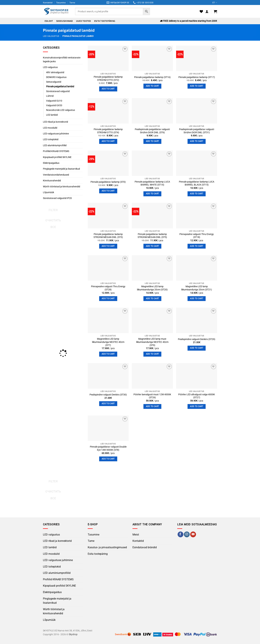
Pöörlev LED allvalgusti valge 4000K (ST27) (197, 396)
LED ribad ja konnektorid (55, 122)
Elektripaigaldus (51, 163)
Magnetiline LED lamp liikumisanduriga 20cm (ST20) (152, 288)
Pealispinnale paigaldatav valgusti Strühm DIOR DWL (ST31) (197, 131)
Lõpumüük (49, 192)
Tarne (72, 2)
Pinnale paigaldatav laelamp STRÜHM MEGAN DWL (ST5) (152, 236)
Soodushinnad (65, 21)
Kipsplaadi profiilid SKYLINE (57, 157)
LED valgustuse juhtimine (56, 134)
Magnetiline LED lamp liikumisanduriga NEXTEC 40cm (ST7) (108, 342)
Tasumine (61, 2)
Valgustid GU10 (54, 101)
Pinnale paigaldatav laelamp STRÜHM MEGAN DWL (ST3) (108, 236)
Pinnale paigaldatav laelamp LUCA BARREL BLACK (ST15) (197, 183)
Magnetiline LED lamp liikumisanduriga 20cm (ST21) (197, 288)
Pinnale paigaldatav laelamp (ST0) (108, 182)
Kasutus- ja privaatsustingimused (107, 547)
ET (215, 3)
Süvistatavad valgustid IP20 (57, 198)
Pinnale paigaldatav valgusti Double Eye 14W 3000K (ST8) (108, 448)
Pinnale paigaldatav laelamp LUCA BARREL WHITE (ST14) (152, 183)
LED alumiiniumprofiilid (55, 145)
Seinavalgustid (54, 82)
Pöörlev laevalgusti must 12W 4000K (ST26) (152, 396)
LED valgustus (51, 36)
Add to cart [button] (108, 89)
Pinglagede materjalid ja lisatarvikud (61, 169)
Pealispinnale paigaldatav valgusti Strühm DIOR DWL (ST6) (152, 131)
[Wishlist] (201, 11)
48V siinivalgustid (55, 72)
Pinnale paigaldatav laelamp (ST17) (197, 77)
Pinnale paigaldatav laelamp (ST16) (152, 77)
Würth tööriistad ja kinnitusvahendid (62, 187)
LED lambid (52, 115)
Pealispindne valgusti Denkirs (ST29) (197, 339)
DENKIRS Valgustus (56, 77)
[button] (207, 11)
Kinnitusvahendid (52, 181)
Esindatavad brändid (145, 547)
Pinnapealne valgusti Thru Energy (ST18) (197, 236)
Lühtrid (50, 96)
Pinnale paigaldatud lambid (60, 86)
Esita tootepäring (105, 21)
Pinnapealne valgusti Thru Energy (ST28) (108, 288)
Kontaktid (48, 2)
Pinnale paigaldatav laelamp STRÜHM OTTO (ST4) (108, 131)
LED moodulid (50, 128)
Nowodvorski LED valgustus (61, 110)
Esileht (49, 21)
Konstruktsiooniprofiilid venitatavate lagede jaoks (62, 59)
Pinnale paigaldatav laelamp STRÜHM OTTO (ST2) (108, 78)
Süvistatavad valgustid (58, 91)
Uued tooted (84, 21)
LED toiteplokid (51, 139)
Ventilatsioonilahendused (56, 175)
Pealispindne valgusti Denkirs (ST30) (108, 395)
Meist (136, 535)
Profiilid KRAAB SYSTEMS (56, 151)
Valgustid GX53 (54, 105)
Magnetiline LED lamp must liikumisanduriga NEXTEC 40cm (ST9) (152, 342)
